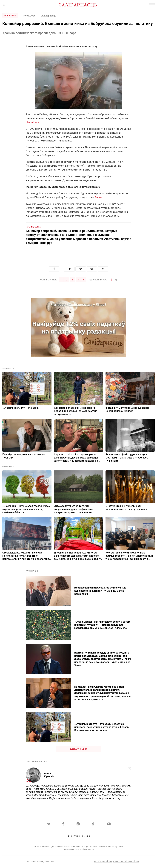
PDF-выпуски (73, 836)
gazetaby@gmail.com (103, 861)
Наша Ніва (32, 122)
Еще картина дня (79, 749)
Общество (10, 15)
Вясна (98, 197)
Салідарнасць (48, 16)
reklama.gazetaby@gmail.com (126, 861)
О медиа (86, 836)
